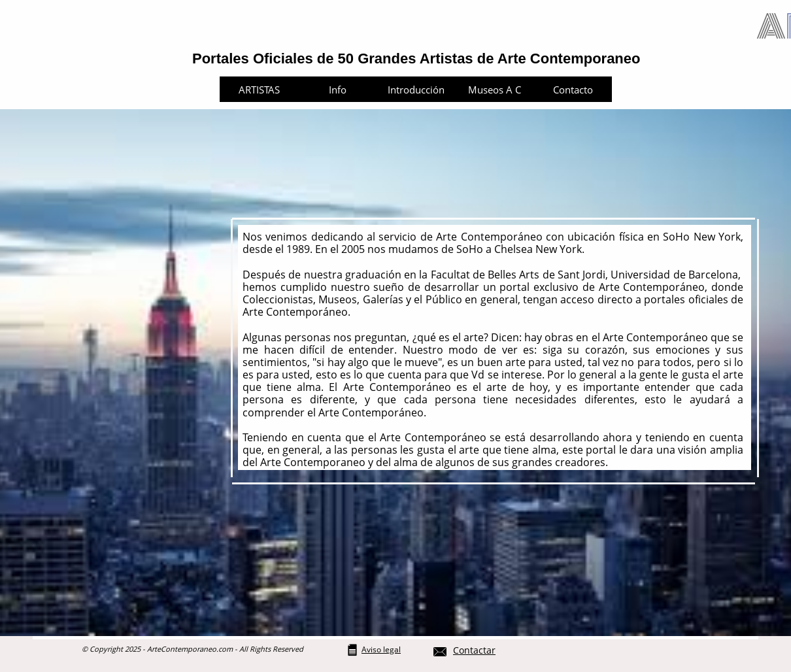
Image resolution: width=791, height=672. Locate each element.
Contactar (474, 650)
